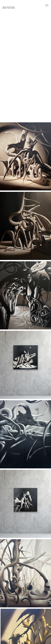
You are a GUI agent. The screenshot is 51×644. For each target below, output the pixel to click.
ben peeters (9, 8)
